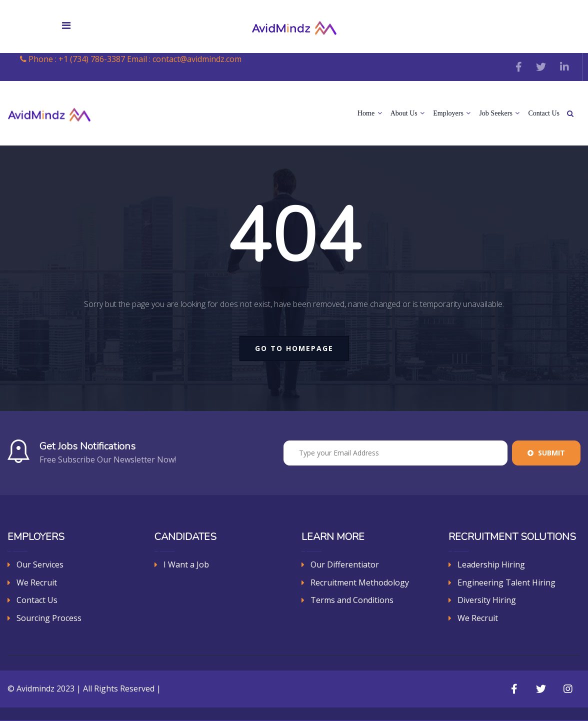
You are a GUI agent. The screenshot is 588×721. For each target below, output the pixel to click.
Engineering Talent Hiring (506, 582)
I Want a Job (186, 564)
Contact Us (544, 113)
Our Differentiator (345, 564)
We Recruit (37, 582)
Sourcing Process (49, 618)
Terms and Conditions (352, 600)
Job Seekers (499, 113)
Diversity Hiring (487, 600)
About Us (408, 113)
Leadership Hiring (491, 564)
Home (370, 113)
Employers (452, 113)
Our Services (40, 564)
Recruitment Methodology (360, 582)
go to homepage (294, 348)
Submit (546, 453)
